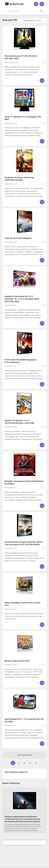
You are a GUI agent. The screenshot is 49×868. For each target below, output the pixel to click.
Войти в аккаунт (36, 4)
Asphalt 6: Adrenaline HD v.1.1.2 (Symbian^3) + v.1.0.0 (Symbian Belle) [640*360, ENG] (22, 299)
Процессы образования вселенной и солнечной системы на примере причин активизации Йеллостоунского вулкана (22, 819)
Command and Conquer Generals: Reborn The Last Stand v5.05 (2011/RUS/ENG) (24, 543)
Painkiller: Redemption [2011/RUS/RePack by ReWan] (24, 482)
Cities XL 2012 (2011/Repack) (18, 238)
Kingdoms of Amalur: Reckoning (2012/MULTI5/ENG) (19, 179)
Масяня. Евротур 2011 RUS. (17, 661)
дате (39, 21)
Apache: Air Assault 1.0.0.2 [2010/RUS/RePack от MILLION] (19, 422)
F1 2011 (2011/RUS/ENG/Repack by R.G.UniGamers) (20, 361)
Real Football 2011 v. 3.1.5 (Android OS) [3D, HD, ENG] (24, 720)
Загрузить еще (24, 755)
